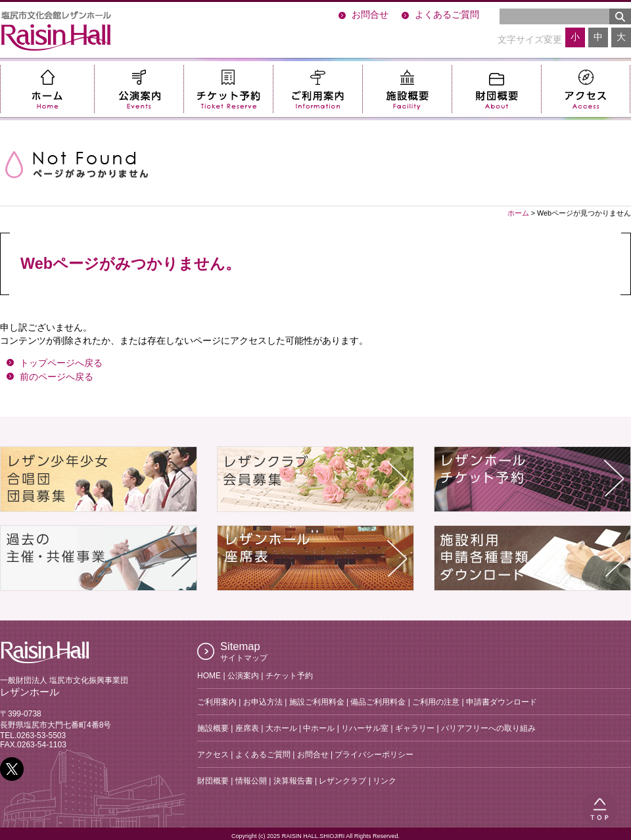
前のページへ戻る (57, 377)
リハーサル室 (365, 728)
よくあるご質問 (447, 15)
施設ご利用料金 (317, 702)
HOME (209, 676)
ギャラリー (415, 728)
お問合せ (370, 15)
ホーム (47, 89)
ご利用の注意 (436, 702)
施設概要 (407, 89)
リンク (385, 781)
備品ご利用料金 (378, 702)
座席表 (247, 728)
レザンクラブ (342, 781)
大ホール (281, 728)
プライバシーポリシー (374, 755)
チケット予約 (228, 89)
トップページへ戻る (61, 363)
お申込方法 (263, 702)
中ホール (319, 728)
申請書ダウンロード (502, 702)
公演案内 (139, 89)
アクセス (586, 89)
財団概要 (496, 89)
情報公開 (251, 781)
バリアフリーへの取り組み (488, 728)
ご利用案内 (317, 89)
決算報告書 (293, 781)
